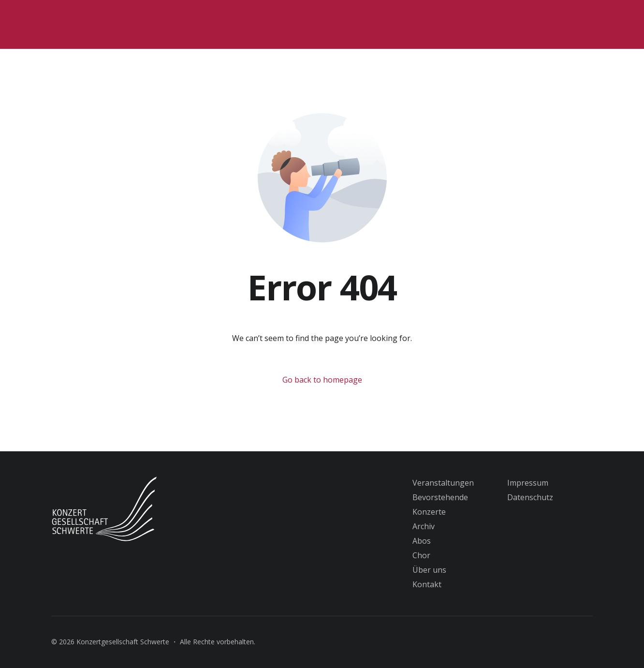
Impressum (528, 483)
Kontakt (427, 584)
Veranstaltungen (443, 483)
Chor (421, 555)
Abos (422, 541)
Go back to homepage (322, 380)
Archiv (424, 526)
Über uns (429, 570)
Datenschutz (530, 497)
